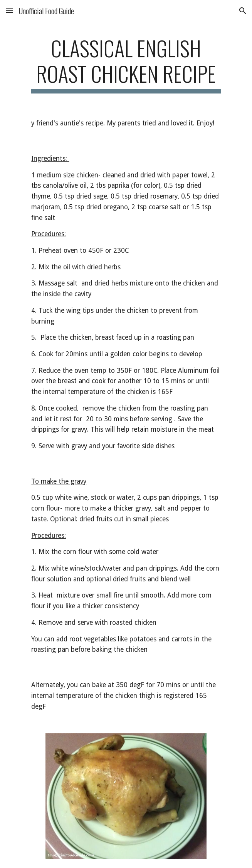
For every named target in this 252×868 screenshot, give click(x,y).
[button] (9, 11)
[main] (126, 64)
